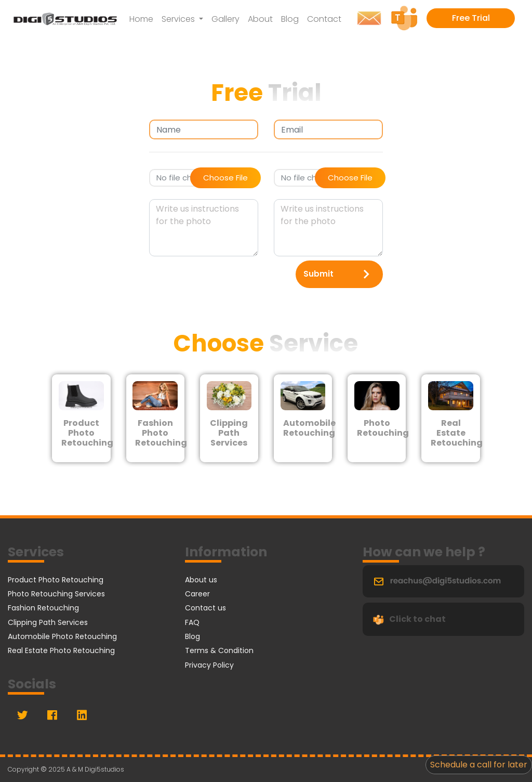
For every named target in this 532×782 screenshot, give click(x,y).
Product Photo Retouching (56, 580)
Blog (290, 19)
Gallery (225, 19)
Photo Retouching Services (56, 594)
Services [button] (179, 19)
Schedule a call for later (479, 765)
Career (197, 594)
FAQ (192, 622)
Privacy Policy (209, 665)
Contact (324, 19)
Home (141, 19)
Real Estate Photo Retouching (61, 650)
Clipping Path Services (48, 622)
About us (201, 580)
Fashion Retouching (43, 608)
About (260, 19)
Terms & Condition (219, 650)
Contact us (205, 608)
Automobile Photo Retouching (62, 636)
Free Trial (471, 18)
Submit (339, 274)
